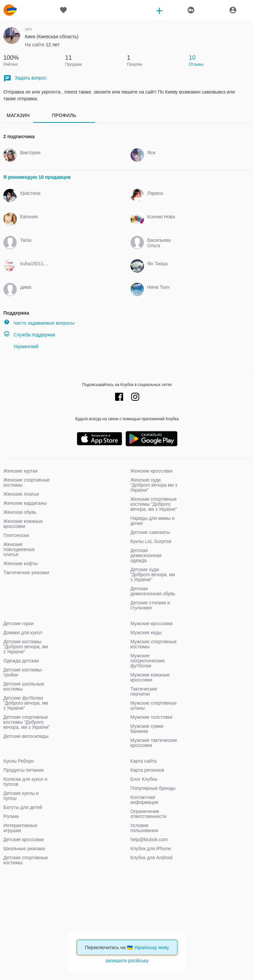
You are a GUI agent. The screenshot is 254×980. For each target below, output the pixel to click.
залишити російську (127, 961)
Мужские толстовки (151, 717)
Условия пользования (144, 828)
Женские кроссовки (152, 471)
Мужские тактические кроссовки (154, 743)
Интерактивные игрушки (20, 828)
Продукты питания (23, 770)
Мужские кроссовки (152, 623)
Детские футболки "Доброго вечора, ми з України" (26, 703)
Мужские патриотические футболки (148, 661)
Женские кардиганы (25, 503)
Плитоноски (16, 535)
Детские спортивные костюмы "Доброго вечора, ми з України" (27, 722)
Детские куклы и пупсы (21, 796)
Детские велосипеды (26, 736)
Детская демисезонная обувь (153, 591)
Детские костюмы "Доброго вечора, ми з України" (26, 647)
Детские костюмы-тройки (23, 672)
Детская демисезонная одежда (146, 555)
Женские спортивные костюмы (27, 482)
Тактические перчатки (144, 691)
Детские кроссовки (24, 839)
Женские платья (21, 494)
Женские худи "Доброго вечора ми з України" (154, 485)
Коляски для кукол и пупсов (25, 782)
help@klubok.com (149, 839)
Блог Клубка (144, 779)
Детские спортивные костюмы (26, 860)
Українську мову (151, 947)
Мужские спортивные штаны (154, 705)
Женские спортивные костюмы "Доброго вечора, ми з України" (154, 504)
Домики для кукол (23, 633)
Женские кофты (21, 563)
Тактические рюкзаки (26, 573)
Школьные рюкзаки (24, 849)
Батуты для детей (23, 807)
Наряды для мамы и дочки (153, 521)
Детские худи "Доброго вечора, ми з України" (153, 575)
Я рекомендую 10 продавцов (37, 177)
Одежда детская (21, 661)
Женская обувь (20, 512)
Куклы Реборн (19, 761)
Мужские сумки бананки (147, 729)
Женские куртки (20, 471)
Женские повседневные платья (19, 549)
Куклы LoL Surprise (151, 541)
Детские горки (18, 623)
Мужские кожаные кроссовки (150, 677)
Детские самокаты (150, 532)
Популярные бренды (153, 788)
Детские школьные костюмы (24, 686)
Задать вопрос (25, 78)
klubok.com (10, 10)
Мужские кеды (146, 633)
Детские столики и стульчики (150, 605)
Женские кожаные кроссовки (23, 524)
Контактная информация (144, 800)
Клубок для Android (151, 858)
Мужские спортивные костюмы (154, 644)
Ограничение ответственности (149, 814)
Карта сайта (144, 761)
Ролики (11, 816)
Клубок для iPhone (151, 849)
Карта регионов (147, 770)
